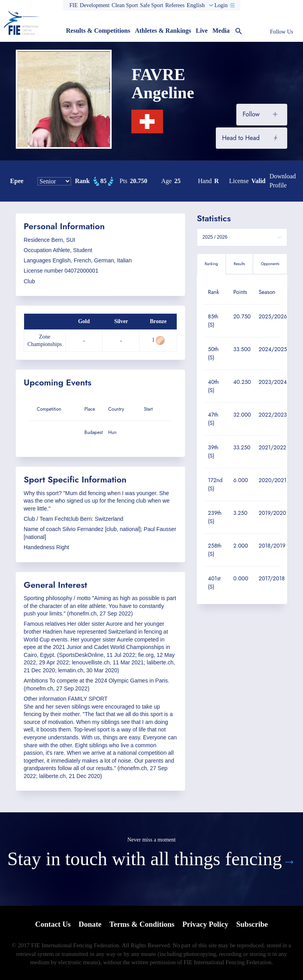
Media (221, 31)
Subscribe (252, 924)
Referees (175, 5)
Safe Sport (152, 5)
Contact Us (53, 924)
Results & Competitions (98, 31)
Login (221, 5)
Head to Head (241, 138)
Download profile (283, 181)
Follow (251, 114)
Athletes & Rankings (163, 31)
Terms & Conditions (142, 924)
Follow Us (281, 32)
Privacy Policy (205, 924)
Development (94, 5)
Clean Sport (125, 5)
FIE (74, 5)
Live (202, 31)
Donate (90, 924)
